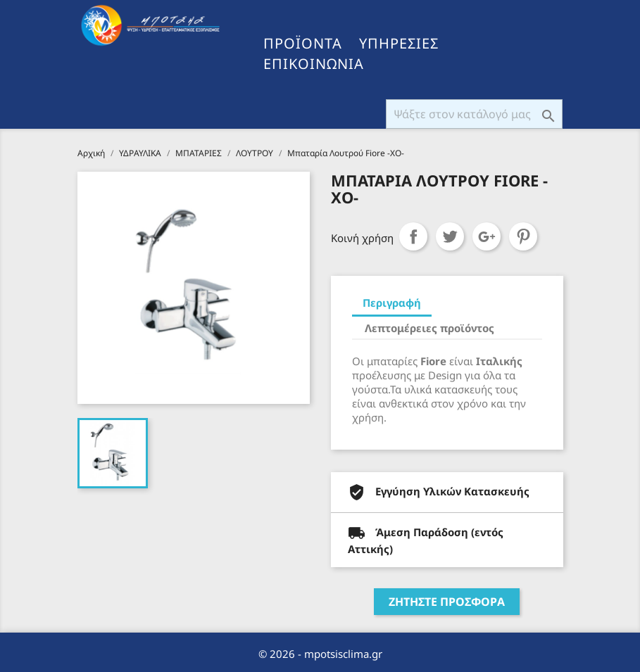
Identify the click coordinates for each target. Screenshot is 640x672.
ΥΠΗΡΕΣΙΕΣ (399, 44)
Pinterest (523, 236)
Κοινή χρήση (413, 236)
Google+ (487, 236)
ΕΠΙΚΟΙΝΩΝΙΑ (314, 64)
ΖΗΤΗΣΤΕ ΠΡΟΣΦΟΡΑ (447, 602)
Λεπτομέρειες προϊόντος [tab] (429, 328)
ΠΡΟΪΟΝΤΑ (303, 44)
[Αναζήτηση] (474, 114)
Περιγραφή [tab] (392, 303)
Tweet (450, 236)
